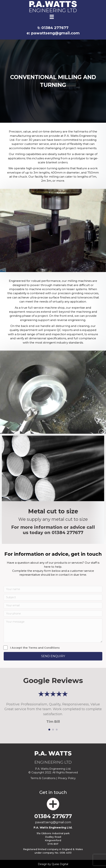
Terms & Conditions (43, 778)
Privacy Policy (67, 778)
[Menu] (52, 17)
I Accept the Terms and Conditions (32, 648)
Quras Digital (60, 864)
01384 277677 (67, 532)
